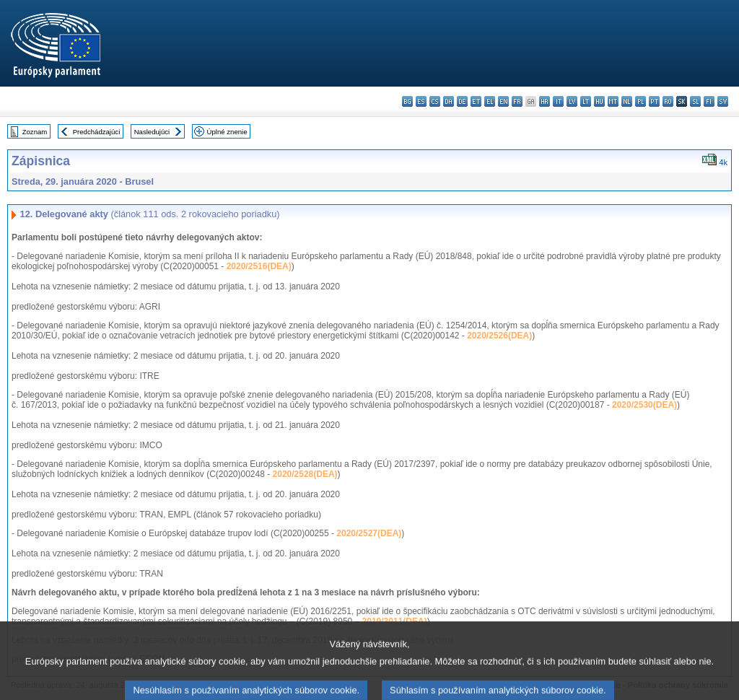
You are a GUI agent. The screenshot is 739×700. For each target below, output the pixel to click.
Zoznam (35, 132)
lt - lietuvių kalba (586, 101)
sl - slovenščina (695, 101)
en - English (503, 101)
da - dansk (449, 101)
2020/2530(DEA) (644, 405)
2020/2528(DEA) (305, 474)
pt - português (654, 101)
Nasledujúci (152, 132)
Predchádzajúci (97, 132)
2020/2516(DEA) (259, 266)
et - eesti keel (476, 101)
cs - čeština (435, 101)
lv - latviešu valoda (572, 101)
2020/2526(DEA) (499, 336)
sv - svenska (723, 101)
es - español (421, 101)
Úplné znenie (227, 132)
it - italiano (558, 101)
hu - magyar (599, 101)
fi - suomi (709, 101)
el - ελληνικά (490, 101)
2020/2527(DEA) (369, 533)
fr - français (517, 101)
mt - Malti (613, 101)
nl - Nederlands (627, 101)
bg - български (407, 101)
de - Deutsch (462, 101)
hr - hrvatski (545, 101)
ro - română (668, 101)
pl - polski (640, 101)
